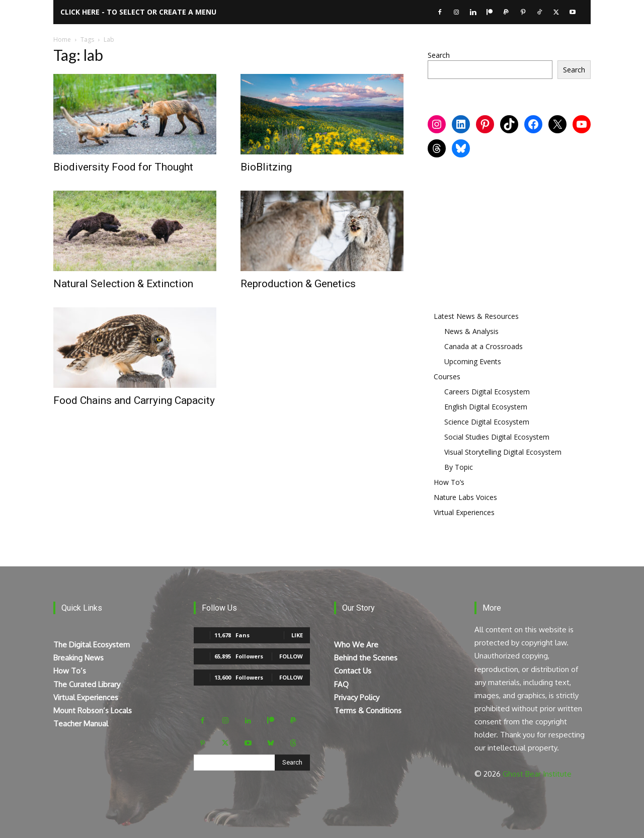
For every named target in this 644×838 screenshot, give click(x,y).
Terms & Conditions (368, 710)
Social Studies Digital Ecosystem (497, 437)
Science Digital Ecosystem (487, 422)
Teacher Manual (81, 724)
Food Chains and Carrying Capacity (134, 400)
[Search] (292, 763)
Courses (447, 376)
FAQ (341, 684)
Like (297, 635)
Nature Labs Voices (465, 497)
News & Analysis (471, 331)
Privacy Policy (357, 697)
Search (439, 55)
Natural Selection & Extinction (123, 284)
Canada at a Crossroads (484, 346)
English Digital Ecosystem (486, 407)
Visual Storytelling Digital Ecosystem (503, 452)
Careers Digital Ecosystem (487, 392)
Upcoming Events (473, 361)
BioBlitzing (266, 167)
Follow (291, 656)
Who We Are (356, 645)
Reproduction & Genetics (298, 284)
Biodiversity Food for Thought (123, 167)
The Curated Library (87, 684)
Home (62, 39)
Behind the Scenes (366, 658)
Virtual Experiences (464, 512)
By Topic (459, 467)
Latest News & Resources (476, 316)
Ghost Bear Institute (537, 774)
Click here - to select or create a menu (138, 12)
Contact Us (353, 671)
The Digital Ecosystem (92, 645)
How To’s (449, 482)
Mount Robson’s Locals (93, 710)
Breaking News (78, 658)
